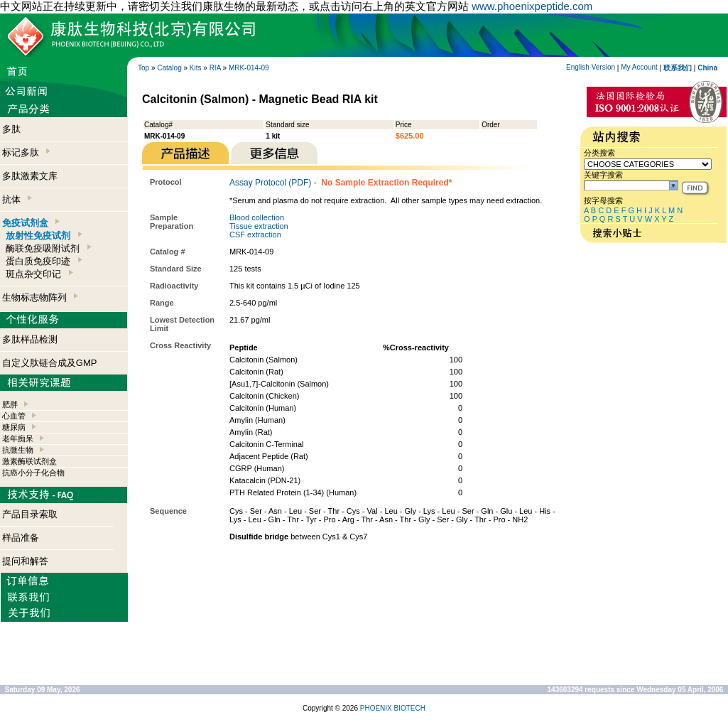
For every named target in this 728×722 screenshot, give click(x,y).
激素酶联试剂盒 (29, 461)
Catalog (169, 68)
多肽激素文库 (30, 176)
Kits (196, 68)
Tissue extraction (259, 226)
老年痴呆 (18, 438)
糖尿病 (14, 427)
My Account (639, 67)
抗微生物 (18, 450)
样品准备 (21, 538)
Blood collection (257, 217)
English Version (591, 67)
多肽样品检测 (30, 339)
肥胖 (10, 404)
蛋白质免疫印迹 (44, 261)
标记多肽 (26, 152)
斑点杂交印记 (39, 274)
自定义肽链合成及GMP (50, 363)
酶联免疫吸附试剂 (48, 248)
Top (143, 68)
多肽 (11, 129)
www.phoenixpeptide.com (532, 6)
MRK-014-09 (249, 68)
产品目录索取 (30, 514)
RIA (215, 68)
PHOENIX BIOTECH (393, 708)
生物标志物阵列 (40, 297)
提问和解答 (25, 561)
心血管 (14, 416)
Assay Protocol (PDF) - (341, 183)
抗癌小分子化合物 (33, 473)
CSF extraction (255, 235)
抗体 (17, 199)
